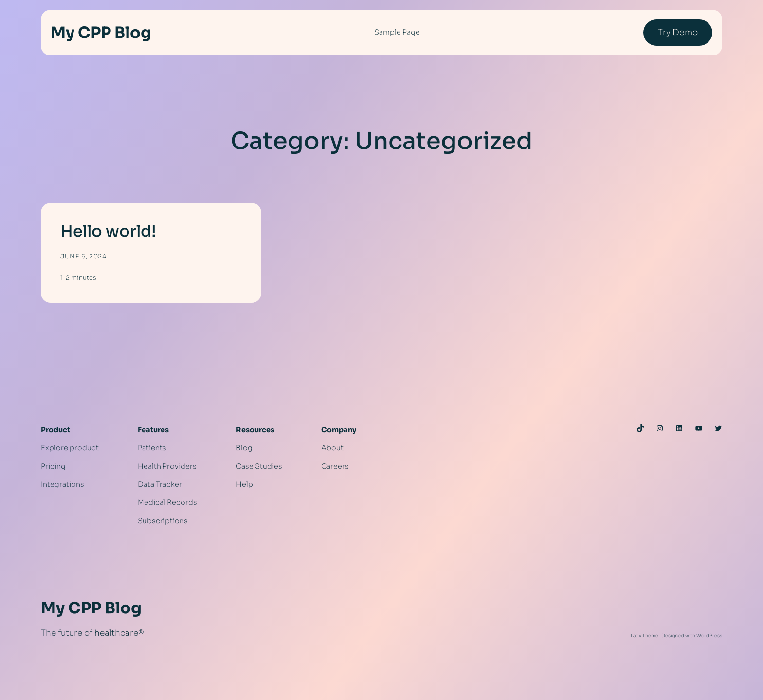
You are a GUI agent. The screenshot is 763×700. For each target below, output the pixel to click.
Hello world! (108, 231)
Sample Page (397, 32)
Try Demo (678, 32)
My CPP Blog (101, 33)
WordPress (709, 636)
